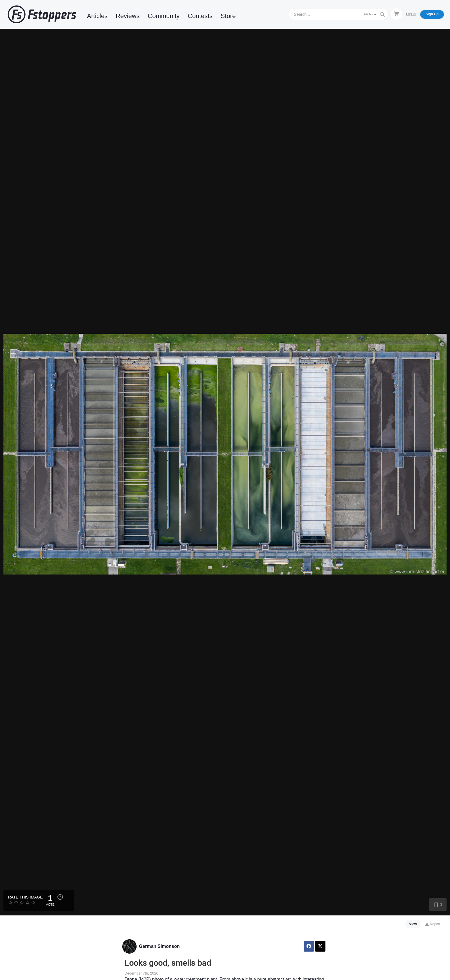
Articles (97, 16)
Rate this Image (25, 897)
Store (228, 16)
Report (433, 924)
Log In (411, 14)
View (413, 924)
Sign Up (432, 14)
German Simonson (159, 946)
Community (164, 16)
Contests (200, 16)
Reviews (128, 16)
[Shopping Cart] (396, 14)
